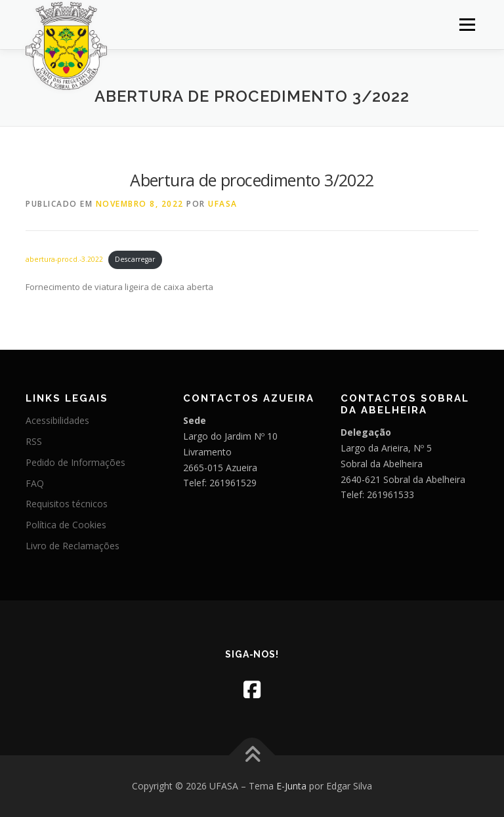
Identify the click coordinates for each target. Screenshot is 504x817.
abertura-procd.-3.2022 (64, 259)
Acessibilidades (57, 420)
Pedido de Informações (75, 462)
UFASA (223, 204)
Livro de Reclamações (73, 546)
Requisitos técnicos (67, 504)
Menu (467, 24)
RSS (34, 441)
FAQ (35, 483)
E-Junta (291, 786)
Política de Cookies (66, 525)
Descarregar (135, 259)
